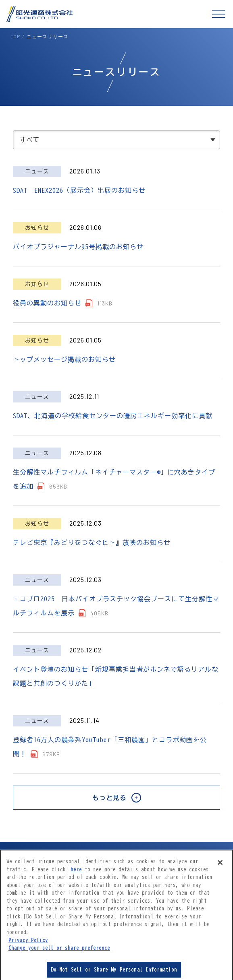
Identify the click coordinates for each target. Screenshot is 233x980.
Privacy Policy (28, 943)
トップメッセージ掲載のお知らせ (64, 359)
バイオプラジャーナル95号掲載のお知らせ (78, 247)
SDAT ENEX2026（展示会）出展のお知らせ (79, 190)
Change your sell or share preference (59, 951)
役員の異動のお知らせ (47, 303)
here (76, 873)
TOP (15, 36)
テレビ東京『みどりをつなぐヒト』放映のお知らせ (92, 543)
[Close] (220, 866)
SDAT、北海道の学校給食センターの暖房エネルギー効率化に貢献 (113, 416)
